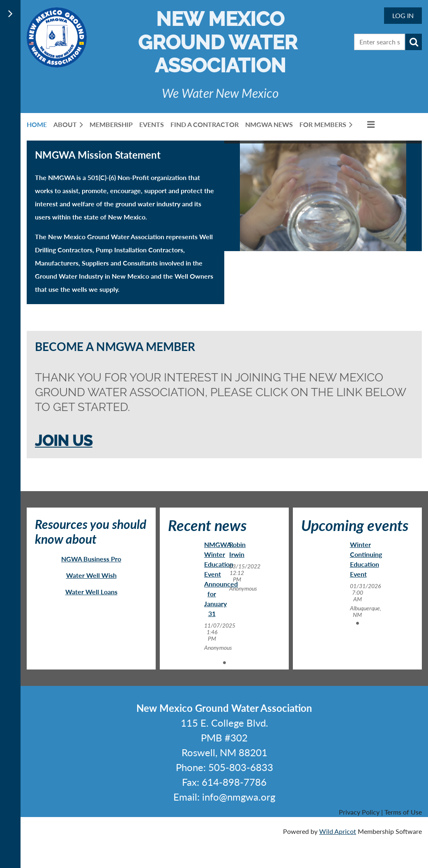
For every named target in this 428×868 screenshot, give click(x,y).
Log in (403, 15)
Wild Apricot (338, 831)
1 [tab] (224, 663)
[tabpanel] (212, 596)
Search (414, 42)
